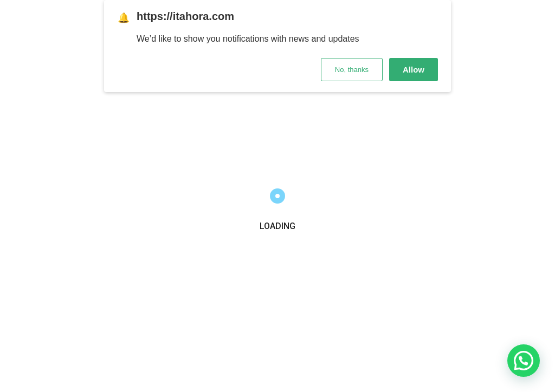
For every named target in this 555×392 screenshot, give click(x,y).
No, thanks (352, 70)
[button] (524, 361)
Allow (414, 70)
